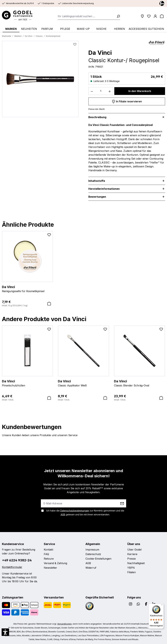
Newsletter (50, 568)
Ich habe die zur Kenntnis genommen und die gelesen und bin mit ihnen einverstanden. (85, 513)
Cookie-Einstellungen (98, 559)
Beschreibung (97, 117)
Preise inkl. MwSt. (97, 109)
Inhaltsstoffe (97, 181)
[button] (5, 632)
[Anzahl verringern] (92, 91)
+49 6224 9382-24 (17, 560)
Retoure (49, 559)
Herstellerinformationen (104, 189)
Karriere (132, 554)
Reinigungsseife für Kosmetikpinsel (27, 289)
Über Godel (134, 550)
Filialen (131, 572)
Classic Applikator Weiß (83, 383)
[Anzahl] (101, 91)
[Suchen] (117, 16)
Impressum (92, 550)
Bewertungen (97, 197)
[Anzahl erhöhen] (110, 91)
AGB (63, 514)
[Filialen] (142, 16)
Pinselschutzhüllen (27, 383)
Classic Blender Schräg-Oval (140, 383)
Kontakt (48, 550)
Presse (131, 559)
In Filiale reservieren (127, 101)
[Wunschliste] (149, 16)
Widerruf (91, 568)
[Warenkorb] (162, 16)
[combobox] (86, 16)
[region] (40, 80)
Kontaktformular (12, 567)
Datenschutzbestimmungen (75, 511)
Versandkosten (64, 624)
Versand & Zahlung (55, 563)
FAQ (46, 554)
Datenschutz (93, 554)
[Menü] (162, 606)
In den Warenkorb (140, 91)
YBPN (131, 568)
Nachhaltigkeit (136, 563)
